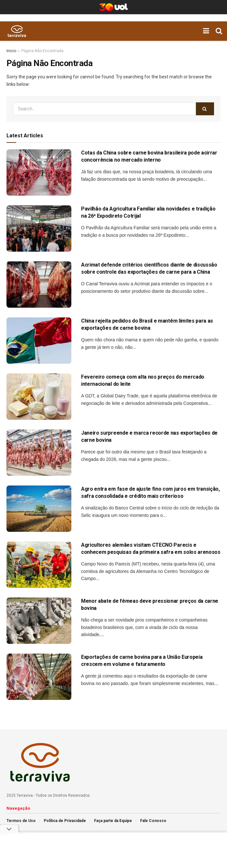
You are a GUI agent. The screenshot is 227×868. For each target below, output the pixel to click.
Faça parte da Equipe (113, 821)
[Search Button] (205, 109)
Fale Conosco (153, 821)
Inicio (11, 51)
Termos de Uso (21, 821)
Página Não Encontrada (42, 51)
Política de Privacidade (65, 821)
